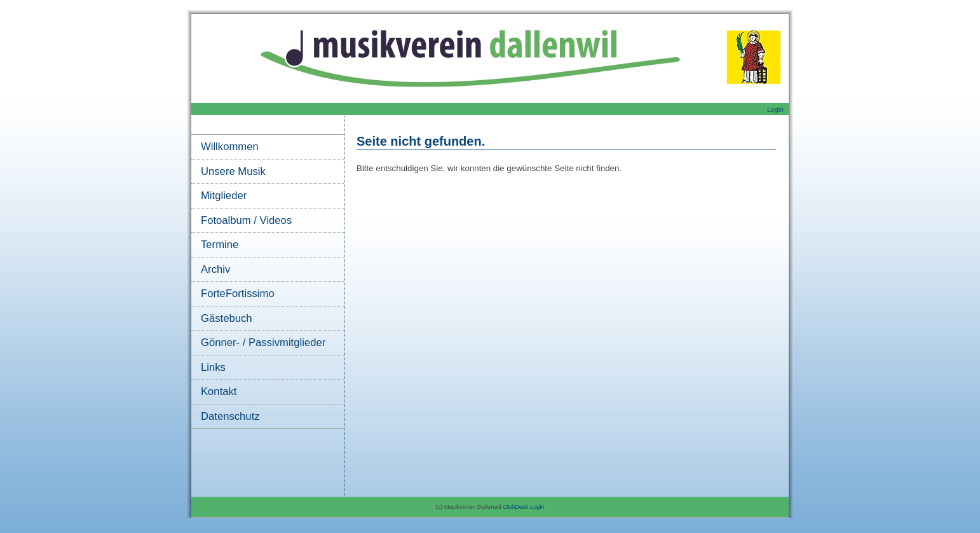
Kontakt (219, 391)
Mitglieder (224, 196)
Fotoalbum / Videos (246, 220)
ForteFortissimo (238, 294)
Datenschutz (230, 416)
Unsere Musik (233, 171)
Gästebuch (227, 318)
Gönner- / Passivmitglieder (263, 343)
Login (775, 109)
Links (213, 367)
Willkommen (230, 147)
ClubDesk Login (524, 507)
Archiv (215, 269)
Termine (220, 245)
